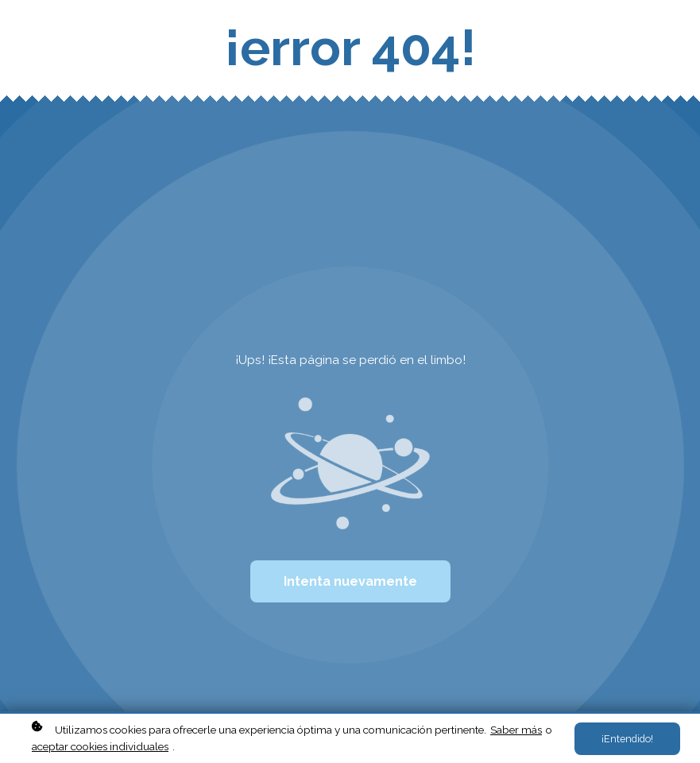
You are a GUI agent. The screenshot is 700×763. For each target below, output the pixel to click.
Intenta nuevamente (350, 581)
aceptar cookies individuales (100, 746)
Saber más (516, 730)
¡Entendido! (627, 739)
